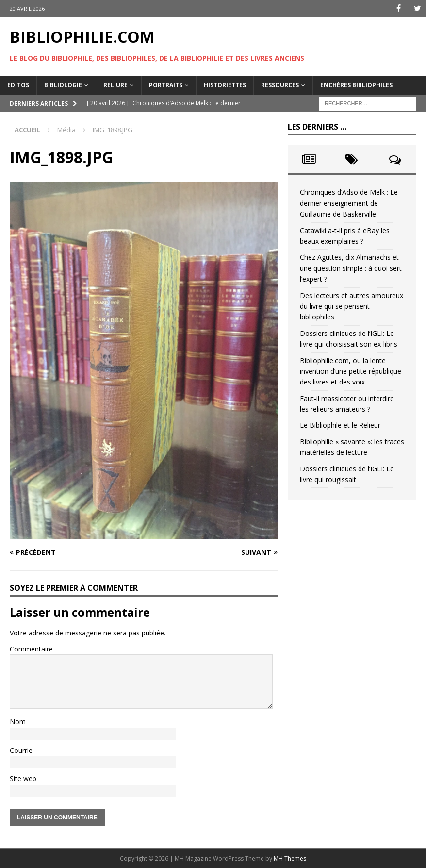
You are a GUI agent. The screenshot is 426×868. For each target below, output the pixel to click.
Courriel (22, 750)
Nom (18, 722)
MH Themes (290, 859)
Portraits (166, 85)
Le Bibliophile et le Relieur (340, 425)
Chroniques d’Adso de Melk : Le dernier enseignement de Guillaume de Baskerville (349, 203)
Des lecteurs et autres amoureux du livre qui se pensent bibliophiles (352, 306)
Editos (18, 85)
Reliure (115, 85)
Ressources (280, 85)
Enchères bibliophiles (356, 85)
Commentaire (31, 649)
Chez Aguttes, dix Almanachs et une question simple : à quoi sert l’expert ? (351, 268)
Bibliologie (63, 85)
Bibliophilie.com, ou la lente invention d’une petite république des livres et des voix (351, 371)
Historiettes (225, 85)
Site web (23, 778)
